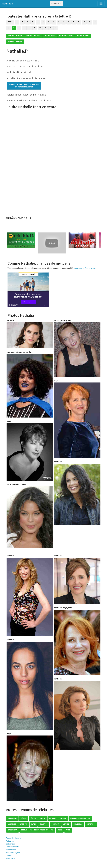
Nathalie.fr (8, 4)
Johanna (55, 824)
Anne (68, 830)
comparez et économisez (84, 268)
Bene (60, 830)
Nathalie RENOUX (15, 36)
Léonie (24, 818)
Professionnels (12, 847)
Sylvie (43, 818)
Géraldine (12, 818)
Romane (53, 818)
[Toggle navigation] (101, 4)
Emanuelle (78, 824)
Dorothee (91, 824)
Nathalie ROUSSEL (33, 36)
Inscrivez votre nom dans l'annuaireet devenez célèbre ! (24, 86)
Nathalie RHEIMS (66, 36)
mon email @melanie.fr (80, 818)
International (11, 850)
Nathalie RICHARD (15, 42)
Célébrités (56, 4)
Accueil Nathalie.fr (13, 838)
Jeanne (66, 824)
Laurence (12, 824)
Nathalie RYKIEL (83, 36)
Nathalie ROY (50, 36)
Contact (9, 855)
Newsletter (11, 858)
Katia (34, 824)
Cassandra (12, 830)
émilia (33, 818)
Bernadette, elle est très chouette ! (37, 830)
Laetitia (24, 824)
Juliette (44, 824)
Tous (10, 22)
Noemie (63, 818)
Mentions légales (13, 853)
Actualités (10, 841)
